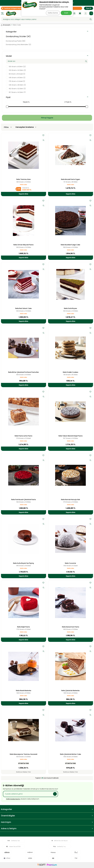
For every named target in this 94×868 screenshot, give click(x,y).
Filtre (8, 127)
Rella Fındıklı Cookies (71, 372)
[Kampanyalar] (74, 13)
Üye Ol (89, 8)
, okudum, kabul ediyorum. (21, 799)
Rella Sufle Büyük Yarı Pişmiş (23, 563)
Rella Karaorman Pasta (71, 627)
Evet (66, 13)
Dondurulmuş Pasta (16, 41)
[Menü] (3, 13)
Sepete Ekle (23, 194)
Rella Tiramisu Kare (24, 179)
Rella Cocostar (70, 563)
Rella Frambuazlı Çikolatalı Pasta (24, 500)
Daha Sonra (53, 13)
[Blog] (80, 13)
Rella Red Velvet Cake (23, 308)
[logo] (11, 13)
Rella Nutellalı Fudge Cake (70, 245)
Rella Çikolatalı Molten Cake (71, 754)
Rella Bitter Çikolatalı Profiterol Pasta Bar (23, 372)
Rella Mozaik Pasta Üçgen (71, 179)
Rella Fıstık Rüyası (70, 308)
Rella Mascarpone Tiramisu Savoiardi (24, 754)
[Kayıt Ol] (55, 794)
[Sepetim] (91, 13)
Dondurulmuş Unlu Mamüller (18, 45)
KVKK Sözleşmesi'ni (13, 799)
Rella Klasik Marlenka (24, 691)
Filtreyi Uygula (47, 118)
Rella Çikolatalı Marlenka (70, 691)
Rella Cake (23, 185)
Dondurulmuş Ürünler (18, 36)
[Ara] (91, 19)
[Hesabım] (86, 13)
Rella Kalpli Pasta (23, 627)
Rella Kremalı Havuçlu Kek (70, 500)
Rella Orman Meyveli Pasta (23, 245)
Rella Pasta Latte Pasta (23, 436)
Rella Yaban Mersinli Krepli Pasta (71, 436)
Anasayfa (6, 25)
